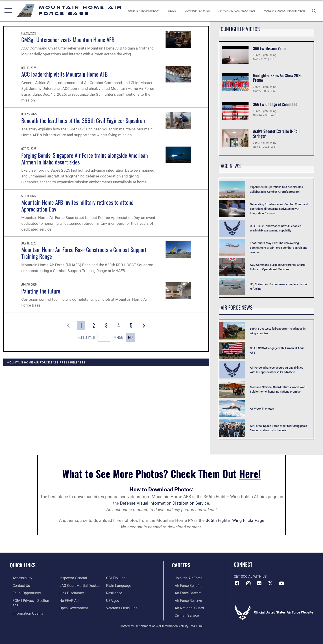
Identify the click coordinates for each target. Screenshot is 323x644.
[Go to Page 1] (81, 326)
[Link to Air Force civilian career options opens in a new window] (183, 615)
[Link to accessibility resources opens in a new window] (20, 578)
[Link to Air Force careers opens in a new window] (185, 593)
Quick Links (23, 565)
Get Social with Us (250, 577)
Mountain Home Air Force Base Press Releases (46, 362)
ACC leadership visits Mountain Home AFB (64, 74)
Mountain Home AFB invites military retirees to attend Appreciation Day (77, 206)
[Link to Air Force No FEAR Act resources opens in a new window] (68, 600)
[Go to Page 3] (106, 326)
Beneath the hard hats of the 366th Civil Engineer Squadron (83, 120)
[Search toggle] (315, 11)
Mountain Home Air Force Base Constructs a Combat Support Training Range (84, 253)
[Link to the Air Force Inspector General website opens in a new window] (72, 578)
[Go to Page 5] (131, 326)
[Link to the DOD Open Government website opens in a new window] (72, 607)
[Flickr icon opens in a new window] (259, 583)
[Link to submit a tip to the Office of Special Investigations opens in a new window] (116, 578)
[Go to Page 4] (119, 326)
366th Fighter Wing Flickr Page (235, 520)
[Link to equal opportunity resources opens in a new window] (23, 593)
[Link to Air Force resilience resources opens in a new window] (115, 593)
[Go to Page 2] (94, 326)
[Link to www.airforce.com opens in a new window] (185, 578)
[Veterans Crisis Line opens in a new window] (122, 607)
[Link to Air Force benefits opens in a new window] (185, 585)
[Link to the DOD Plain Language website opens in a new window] (118, 585)
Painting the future (41, 291)
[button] (7, 11)
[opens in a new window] (237, 11)
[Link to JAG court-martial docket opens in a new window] (78, 585)
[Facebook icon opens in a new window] (237, 583)
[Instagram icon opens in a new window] (248, 583)
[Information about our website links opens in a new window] (70, 593)
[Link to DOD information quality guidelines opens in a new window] (24, 607)
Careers (181, 565)
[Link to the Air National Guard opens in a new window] (186, 607)
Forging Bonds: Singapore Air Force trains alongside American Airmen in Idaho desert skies (85, 159)
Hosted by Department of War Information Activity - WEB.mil (161, 625)
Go (130, 337)
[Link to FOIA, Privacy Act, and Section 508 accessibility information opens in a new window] (30, 600)
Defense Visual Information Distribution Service (165, 503)
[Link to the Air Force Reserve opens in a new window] (185, 600)
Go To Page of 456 (100, 338)
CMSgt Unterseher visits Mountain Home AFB (68, 40)
